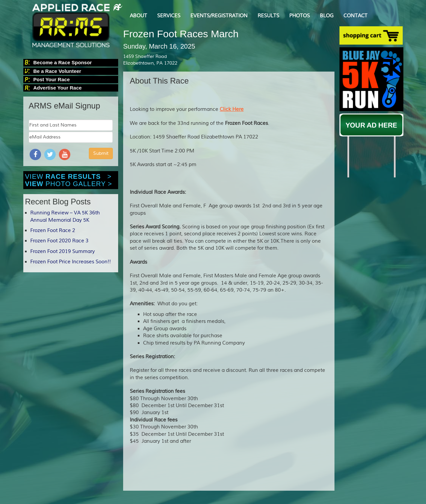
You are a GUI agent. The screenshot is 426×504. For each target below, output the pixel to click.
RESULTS (268, 16)
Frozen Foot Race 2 (53, 231)
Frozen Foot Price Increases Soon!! (71, 262)
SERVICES (169, 16)
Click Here (232, 109)
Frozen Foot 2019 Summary (63, 252)
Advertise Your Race (57, 88)
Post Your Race (51, 79)
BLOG (327, 16)
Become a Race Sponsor (63, 62)
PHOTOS (300, 16)
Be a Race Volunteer (57, 71)
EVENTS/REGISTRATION (219, 16)
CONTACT (355, 16)
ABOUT (138, 16)
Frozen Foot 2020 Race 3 (59, 241)
